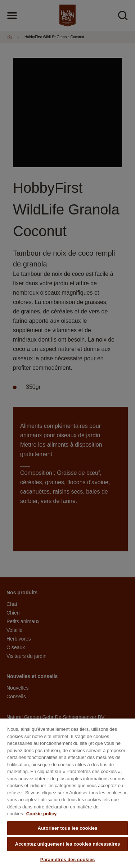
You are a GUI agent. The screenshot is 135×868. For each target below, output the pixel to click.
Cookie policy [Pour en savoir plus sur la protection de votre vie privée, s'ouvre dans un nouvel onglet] (42, 814)
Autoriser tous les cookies (68, 828)
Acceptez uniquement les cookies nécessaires (68, 844)
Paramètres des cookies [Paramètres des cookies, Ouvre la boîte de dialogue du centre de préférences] (68, 860)
